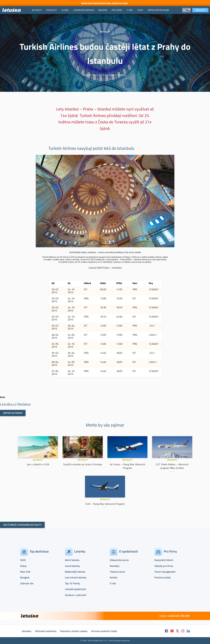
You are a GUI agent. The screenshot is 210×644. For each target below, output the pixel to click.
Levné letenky (72, 566)
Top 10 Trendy (72, 583)
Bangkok (25, 577)
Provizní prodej (162, 577)
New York (25, 572)
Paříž (23, 560)
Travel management (165, 572)
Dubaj (23, 566)
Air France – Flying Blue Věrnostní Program (127, 466)
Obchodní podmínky (46, 631)
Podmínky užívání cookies (74, 631)
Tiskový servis (117, 572)
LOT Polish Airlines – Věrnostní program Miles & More (172, 466)
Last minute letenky (76, 577)
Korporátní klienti (164, 560)
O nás (113, 583)
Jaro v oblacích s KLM (38, 464)
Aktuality (38, 460)
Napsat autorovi (13, 413)
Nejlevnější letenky (75, 572)
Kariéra (114, 577)
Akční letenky (72, 560)
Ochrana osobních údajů (104, 631)
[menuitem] (37, 10)
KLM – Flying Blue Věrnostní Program (105, 504)
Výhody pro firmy (164, 566)
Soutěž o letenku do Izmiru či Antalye (83, 464)
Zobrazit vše (27, 583)
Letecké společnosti (76, 589)
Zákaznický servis (119, 560)
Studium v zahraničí (76, 595)
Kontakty (115, 566)
